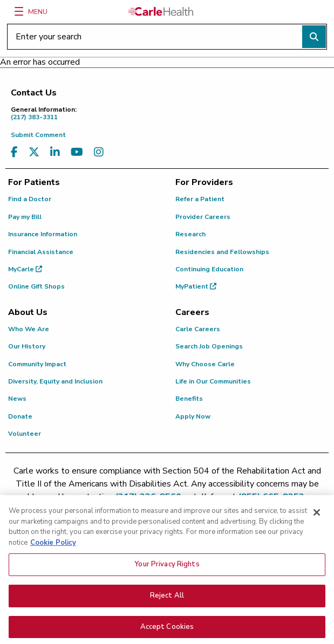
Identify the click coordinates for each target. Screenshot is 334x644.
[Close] (317, 519)
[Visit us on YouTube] (77, 152)
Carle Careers (198, 329)
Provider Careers (203, 217)
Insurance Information (43, 234)
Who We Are (29, 329)
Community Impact (37, 364)
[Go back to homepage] (161, 11)
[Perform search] (314, 37)
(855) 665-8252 (271, 497)
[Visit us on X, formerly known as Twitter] (34, 152)
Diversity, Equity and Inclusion (55, 381)
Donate (20, 416)
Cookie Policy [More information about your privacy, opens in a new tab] (53, 549)
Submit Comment (38, 135)
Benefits (189, 399)
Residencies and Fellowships (222, 252)
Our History (27, 346)
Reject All (167, 602)
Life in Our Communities (213, 381)
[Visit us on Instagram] (99, 152)
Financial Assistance (41, 252)
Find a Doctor (30, 199)
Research (190, 234)
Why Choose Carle (205, 364)
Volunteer (25, 434)
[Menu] (19, 11)
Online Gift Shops (36, 286)
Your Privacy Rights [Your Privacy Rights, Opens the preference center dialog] (167, 571)
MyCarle (25, 269)
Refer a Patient (200, 199)
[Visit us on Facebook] (14, 152)
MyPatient (196, 286)
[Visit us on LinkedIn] (55, 152)
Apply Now (193, 416)
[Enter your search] (167, 37)
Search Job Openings (209, 346)
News (17, 399)
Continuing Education (209, 269)
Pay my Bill (25, 217)
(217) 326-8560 (148, 497)
